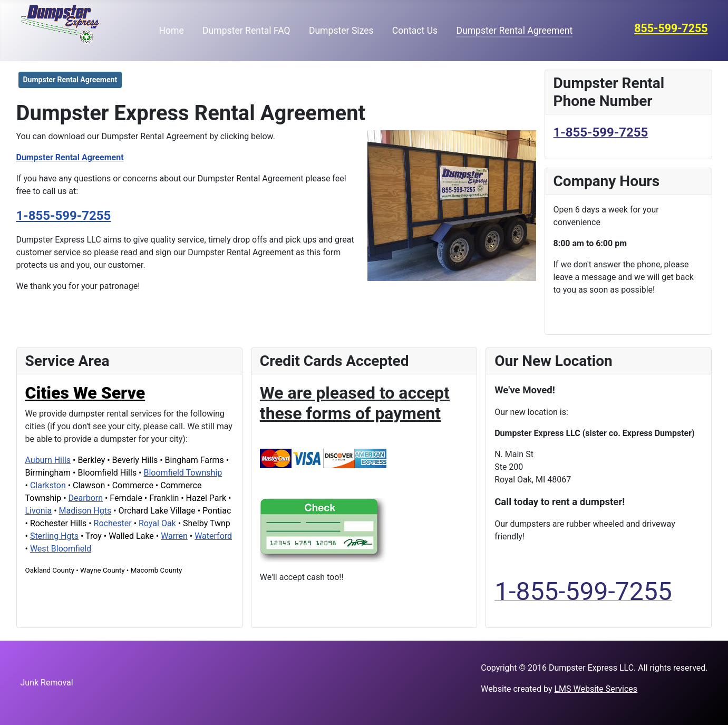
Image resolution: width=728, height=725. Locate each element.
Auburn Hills (48, 460)
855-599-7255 (671, 28)
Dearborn (86, 498)
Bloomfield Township (183, 473)
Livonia (39, 511)
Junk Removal (47, 683)
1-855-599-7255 (64, 216)
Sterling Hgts (54, 536)
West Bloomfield (61, 549)
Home (172, 31)
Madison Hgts (85, 511)
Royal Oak (157, 523)
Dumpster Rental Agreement (514, 31)
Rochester (113, 523)
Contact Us (415, 31)
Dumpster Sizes (341, 31)
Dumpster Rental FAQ (246, 31)
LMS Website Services (596, 689)
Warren (174, 536)
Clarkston (48, 485)
